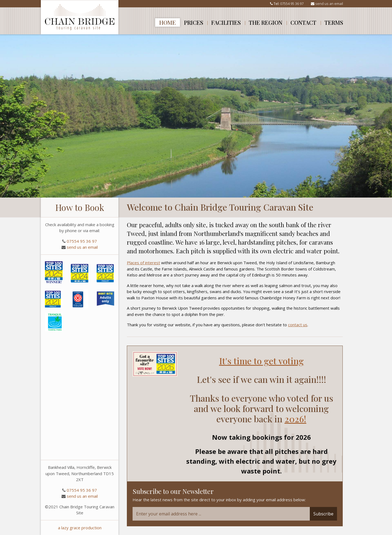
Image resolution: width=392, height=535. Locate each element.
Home (168, 22)
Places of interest (143, 263)
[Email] (221, 514)
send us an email (329, 4)
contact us (298, 325)
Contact (303, 22)
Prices (194, 22)
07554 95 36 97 (292, 4)
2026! (295, 419)
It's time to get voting (261, 361)
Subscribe (323, 514)
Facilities (226, 22)
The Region (266, 22)
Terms (334, 22)
